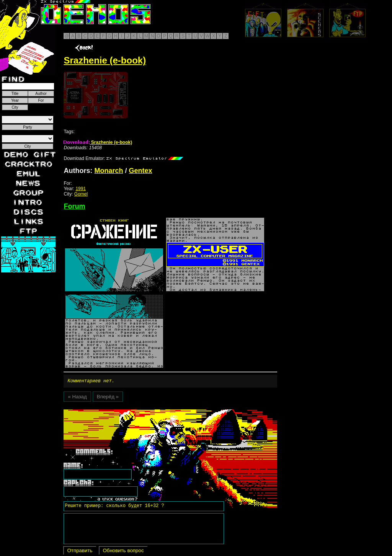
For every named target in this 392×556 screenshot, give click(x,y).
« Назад (77, 398)
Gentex (141, 171)
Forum (74, 206)
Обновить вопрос (123, 552)
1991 (81, 189)
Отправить (80, 552)
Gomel (81, 194)
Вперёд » (108, 398)
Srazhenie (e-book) (98, 142)
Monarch (109, 171)
